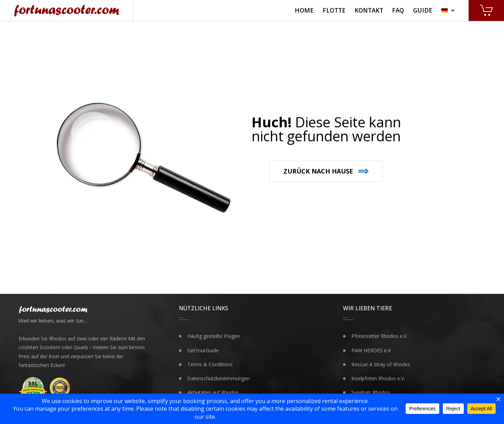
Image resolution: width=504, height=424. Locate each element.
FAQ (398, 10)
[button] (326, 171)
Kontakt (369, 10)
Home (304, 10)
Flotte (334, 10)
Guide (423, 10)
